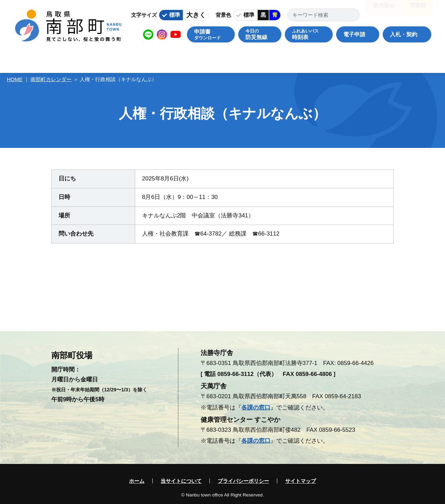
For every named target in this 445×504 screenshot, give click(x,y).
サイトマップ (301, 481)
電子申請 (354, 34)
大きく (196, 15)
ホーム (137, 481)
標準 (175, 15)
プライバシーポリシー (243, 481)
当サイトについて (181, 481)
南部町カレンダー (51, 79)
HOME (15, 79)
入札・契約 (404, 34)
